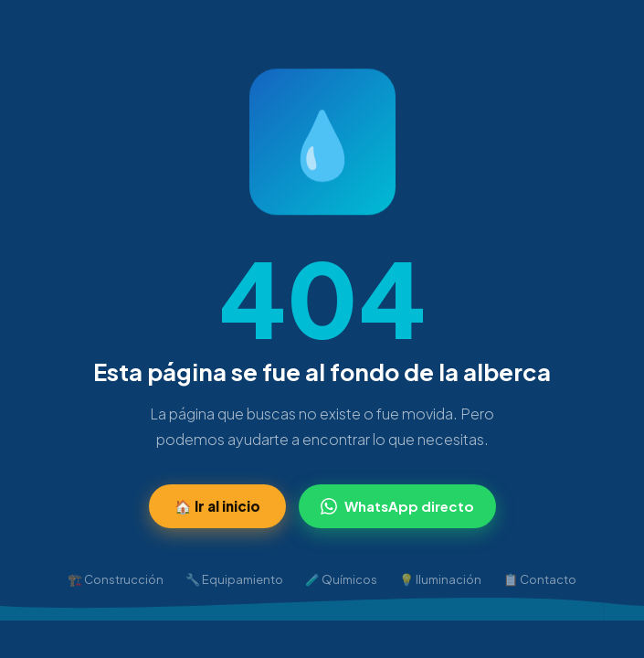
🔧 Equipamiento (234, 579)
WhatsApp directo (397, 506)
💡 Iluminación (440, 579)
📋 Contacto (540, 579)
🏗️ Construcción (116, 579)
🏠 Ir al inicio (217, 506)
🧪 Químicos (341, 579)
